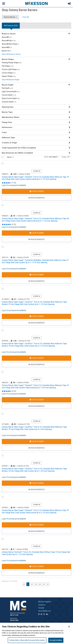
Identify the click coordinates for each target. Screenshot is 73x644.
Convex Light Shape (11, 69)
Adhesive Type (8, 138)
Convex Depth (9, 95)
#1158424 (5, 299)
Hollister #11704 (24, 424)
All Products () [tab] (11, 26)
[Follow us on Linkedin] (47, 614)
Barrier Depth (8, 85)
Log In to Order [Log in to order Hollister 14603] (36, 400)
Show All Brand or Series (11, 54)
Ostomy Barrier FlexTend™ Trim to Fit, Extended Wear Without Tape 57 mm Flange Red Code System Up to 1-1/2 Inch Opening (36, 553)
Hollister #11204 (24, 341)
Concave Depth (9, 102)
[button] (51, 157)
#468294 (5, 174)
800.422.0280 (14, 620)
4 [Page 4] (40, 584)
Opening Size (8, 107)
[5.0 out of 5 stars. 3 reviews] (9, 391)
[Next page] (48, 584)
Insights (41, 608)
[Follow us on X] (44, 614)
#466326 (5, 383)
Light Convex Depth (11, 92)
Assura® (7, 37)
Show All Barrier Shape (11, 80)
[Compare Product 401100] (3, 539)
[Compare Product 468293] (3, 205)
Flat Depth (7, 88)
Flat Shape (8, 66)
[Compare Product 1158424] (3, 289)
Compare (36, 171)
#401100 (5, 549)
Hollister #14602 (23, 216)
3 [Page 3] (36, 584)
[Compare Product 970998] (3, 330)
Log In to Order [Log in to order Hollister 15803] (36, 566)
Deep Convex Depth (11, 98)
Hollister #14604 (24, 174)
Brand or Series (9, 34)
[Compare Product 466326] (3, 372)
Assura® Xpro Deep (10, 44)
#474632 (5, 508)
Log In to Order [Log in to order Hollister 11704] (36, 441)
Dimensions (7, 127)
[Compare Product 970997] (3, 455)
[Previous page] (24, 584)
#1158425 (5, 424)
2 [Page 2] (32, 584)
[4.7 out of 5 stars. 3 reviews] (9, 183)
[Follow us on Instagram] (41, 614)
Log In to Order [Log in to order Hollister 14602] (36, 233)
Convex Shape (9, 73)
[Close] (69, 627)
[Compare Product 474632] (3, 497)
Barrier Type (7, 112)
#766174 (5, 257)
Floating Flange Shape (12, 63)
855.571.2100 (14, 615)
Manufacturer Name (10, 117)
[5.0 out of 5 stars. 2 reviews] (9, 225)
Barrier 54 (7, 51)
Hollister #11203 (23, 466)
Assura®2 (7, 47)
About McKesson (45, 611)
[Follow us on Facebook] (39, 614)
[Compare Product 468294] (3, 164)
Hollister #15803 (22, 549)
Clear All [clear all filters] (26, 17)
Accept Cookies (56, 640)
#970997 (5, 466)
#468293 (5, 216)
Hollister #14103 (23, 257)
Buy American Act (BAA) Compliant (17, 153)
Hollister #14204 (23, 508)
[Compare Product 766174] (3, 247)
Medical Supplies (45, 602)
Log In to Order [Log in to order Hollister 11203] (36, 483)
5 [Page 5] (44, 584)
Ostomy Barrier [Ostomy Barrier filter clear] (9, 17)
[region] (36, 633)
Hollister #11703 (24, 299)
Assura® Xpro (9, 41)
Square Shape (9, 76)
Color (4, 132)
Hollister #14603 (23, 383)
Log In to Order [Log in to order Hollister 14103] (36, 275)
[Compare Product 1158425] (3, 414)
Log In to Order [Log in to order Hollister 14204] (36, 525)
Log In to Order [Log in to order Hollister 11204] (36, 358)
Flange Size (7, 122)
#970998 (5, 341)
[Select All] (3, 157)
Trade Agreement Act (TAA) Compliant (19, 148)
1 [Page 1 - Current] (28, 584)
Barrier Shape (8, 59)
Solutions (42, 605)
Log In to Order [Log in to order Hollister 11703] (36, 316)
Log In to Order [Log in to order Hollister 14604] (36, 191)
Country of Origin (9, 143)
